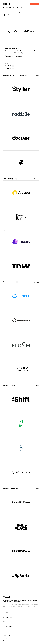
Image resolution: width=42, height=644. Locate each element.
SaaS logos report (8, 624)
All (3, 8)
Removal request (8, 617)
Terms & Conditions (8, 635)
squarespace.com (12, 48)
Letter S (9, 56)
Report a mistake (8, 615)
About (4, 629)
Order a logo (35, 4)
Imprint (5, 641)
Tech (7, 8)
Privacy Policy (7, 638)
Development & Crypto (15, 12)
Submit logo (6, 612)
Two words (18, 56)
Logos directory (7, 626)
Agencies (16, 8)
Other (21, 8)
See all (37, 76)
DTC (10, 8)
